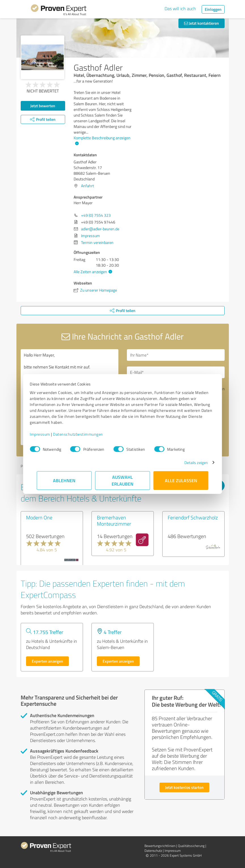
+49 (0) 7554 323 (96, 215)
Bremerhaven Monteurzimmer (114, 521)
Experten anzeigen (47, 661)
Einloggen (213, 9)
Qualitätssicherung (191, 846)
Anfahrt (88, 186)
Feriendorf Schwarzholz (193, 517)
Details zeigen (189, 463)
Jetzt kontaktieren (202, 23)
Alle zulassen (181, 480)
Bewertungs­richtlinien (160, 846)
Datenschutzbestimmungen (85, 434)
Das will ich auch (180, 9)
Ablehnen (64, 480)
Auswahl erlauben (123, 480)
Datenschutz (153, 851)
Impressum (47, 434)
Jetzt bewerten (43, 106)
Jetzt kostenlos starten (184, 787)
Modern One (39, 517)
